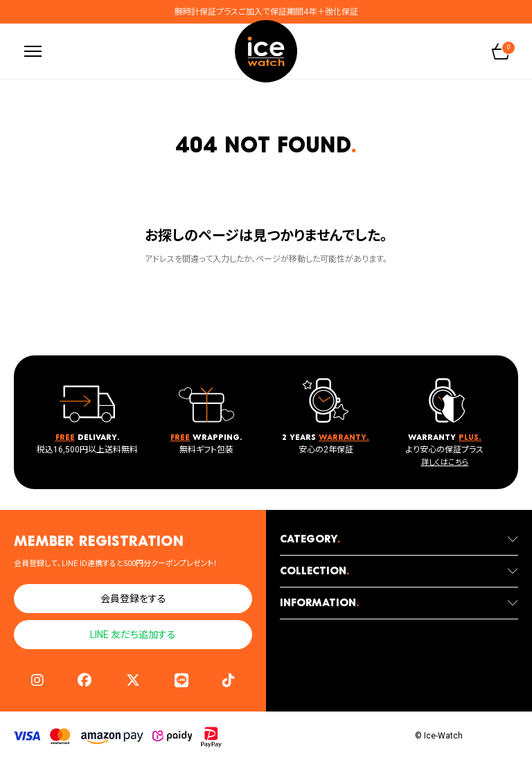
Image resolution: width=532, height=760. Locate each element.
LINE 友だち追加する (133, 635)
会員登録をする (133, 599)
